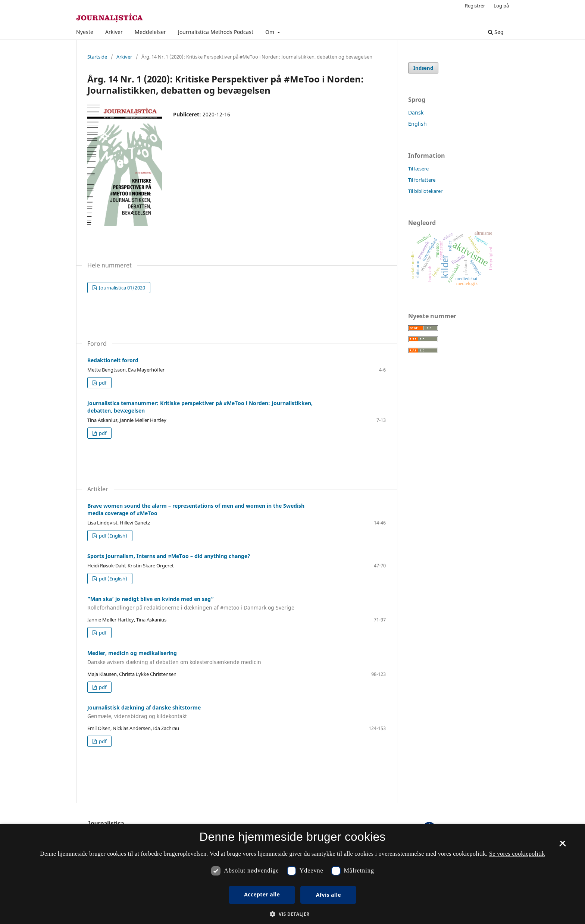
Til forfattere (422, 180)
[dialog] (292, 874)
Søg (496, 32)
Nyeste (85, 32)
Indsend (423, 68)
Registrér (475, 6)
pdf (102, 383)
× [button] (562, 846)
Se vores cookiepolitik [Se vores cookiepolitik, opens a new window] (517, 854)
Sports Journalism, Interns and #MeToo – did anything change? (169, 556)
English (417, 124)
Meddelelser (150, 32)
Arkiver (114, 32)
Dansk (416, 112)
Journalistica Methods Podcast (216, 32)
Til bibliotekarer (425, 191)
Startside (97, 57)
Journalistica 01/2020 (121, 288)
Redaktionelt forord (113, 360)
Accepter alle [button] (262, 894)
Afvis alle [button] (329, 895)
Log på (501, 6)
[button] (292, 914)
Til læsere (418, 169)
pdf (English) (112, 536)
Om (270, 32)
